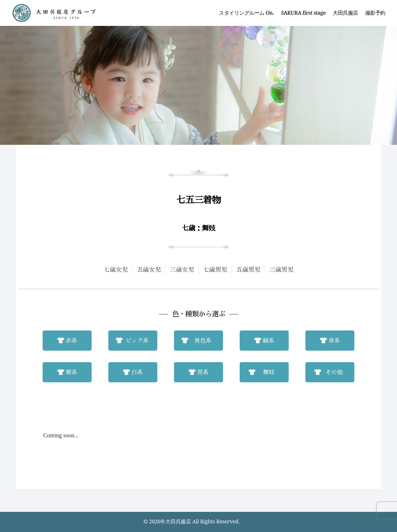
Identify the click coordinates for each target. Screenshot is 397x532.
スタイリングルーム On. (246, 13)
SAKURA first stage (304, 13)
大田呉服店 (345, 13)
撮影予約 (375, 13)
